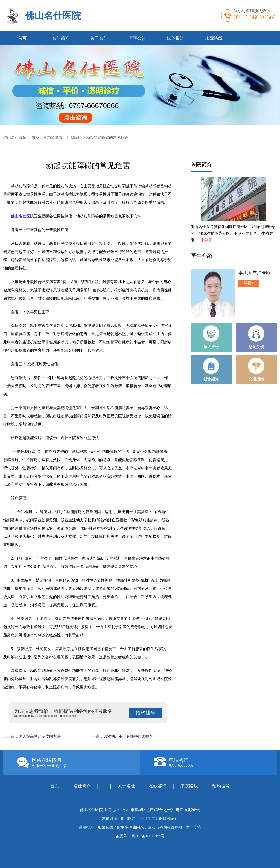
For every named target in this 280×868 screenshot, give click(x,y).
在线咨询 (158, 786)
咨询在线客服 (171, 827)
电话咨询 (215, 762)
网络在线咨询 (78, 763)
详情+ (249, 283)
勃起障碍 (74, 138)
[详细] (207, 240)
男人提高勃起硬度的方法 (40, 736)
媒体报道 (176, 38)
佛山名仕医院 (53, 16)
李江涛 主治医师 (254, 273)
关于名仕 (99, 38)
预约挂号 (145, 713)
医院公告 (137, 38)
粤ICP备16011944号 (148, 836)
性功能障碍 (53, 138)
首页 (22, 38)
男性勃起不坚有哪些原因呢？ (128, 736)
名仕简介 (61, 38)
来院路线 (214, 38)
